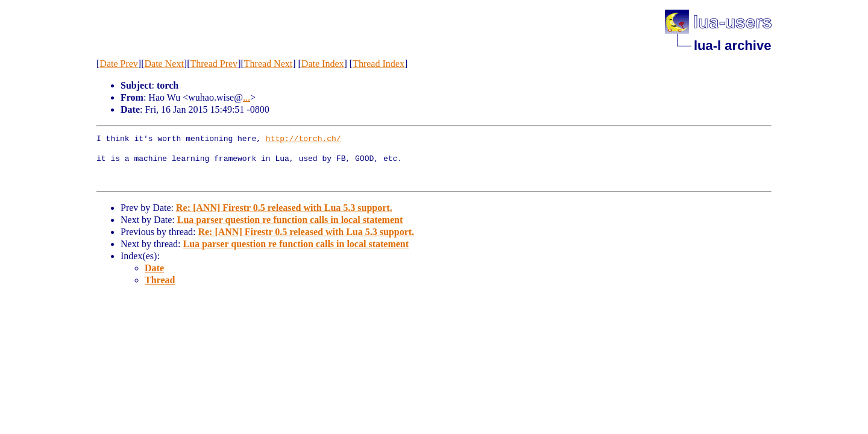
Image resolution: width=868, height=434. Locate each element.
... (247, 97)
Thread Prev (214, 64)
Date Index (323, 64)
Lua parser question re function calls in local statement (290, 220)
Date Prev (119, 64)
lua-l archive (732, 46)
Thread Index (379, 64)
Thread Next (268, 64)
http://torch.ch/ (303, 139)
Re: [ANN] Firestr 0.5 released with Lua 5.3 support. (284, 208)
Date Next (164, 64)
